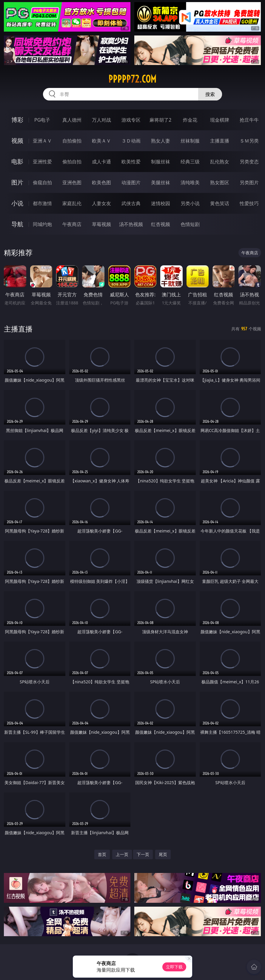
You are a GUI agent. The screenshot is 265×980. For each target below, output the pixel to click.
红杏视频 (161, 224)
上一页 (122, 854)
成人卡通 (101, 162)
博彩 (17, 120)
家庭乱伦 (72, 203)
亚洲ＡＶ (42, 141)
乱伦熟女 (220, 162)
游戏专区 (131, 120)
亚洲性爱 (42, 162)
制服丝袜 (161, 162)
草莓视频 (101, 224)
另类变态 (249, 162)
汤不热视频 (131, 224)
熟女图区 (220, 182)
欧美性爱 (131, 162)
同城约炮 (42, 224)
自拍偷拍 (72, 141)
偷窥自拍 (42, 182)
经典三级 (190, 162)
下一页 (143, 854)
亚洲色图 (72, 182)
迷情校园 (161, 203)
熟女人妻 (161, 141)
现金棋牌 (220, 120)
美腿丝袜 (161, 182)
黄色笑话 (220, 203)
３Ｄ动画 (131, 141)
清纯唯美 (190, 182)
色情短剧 (190, 224)
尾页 (163, 854)
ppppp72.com (132, 79)
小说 (17, 203)
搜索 (210, 94)
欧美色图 (101, 182)
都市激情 (42, 203)
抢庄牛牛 (249, 120)
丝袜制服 (190, 141)
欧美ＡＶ (101, 141)
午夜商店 (72, 224)
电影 (17, 161)
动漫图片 (131, 182)
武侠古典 (131, 203)
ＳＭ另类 (249, 141)
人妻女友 (101, 203)
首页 (102, 854)
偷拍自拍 (72, 162)
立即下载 (174, 967)
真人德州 (72, 120)
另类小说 (190, 203)
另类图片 (249, 182)
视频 (17, 141)
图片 (17, 182)
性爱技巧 (249, 203)
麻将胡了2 (160, 120)
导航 (17, 224)
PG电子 (42, 120)
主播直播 (220, 141)
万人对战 (101, 120)
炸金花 (190, 120)
